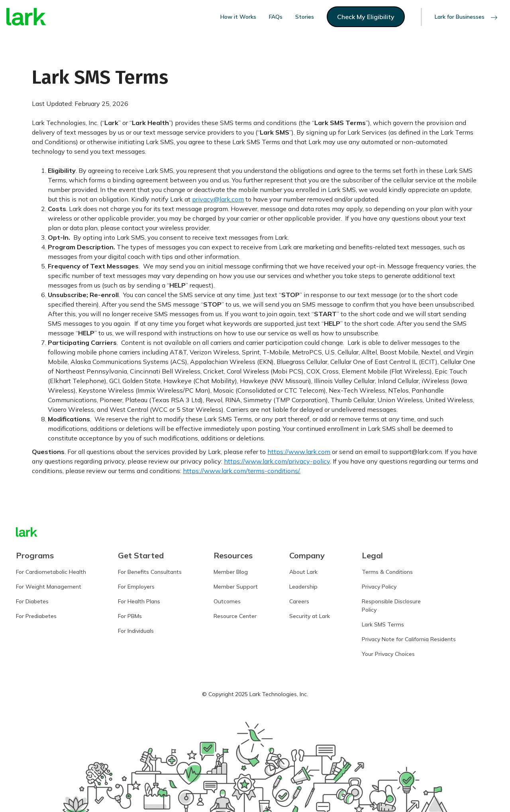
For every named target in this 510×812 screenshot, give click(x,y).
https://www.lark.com (299, 452)
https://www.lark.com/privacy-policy (277, 461)
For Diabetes (32, 601)
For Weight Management (49, 587)
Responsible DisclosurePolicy (391, 606)
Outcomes (227, 601)
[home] (26, 17)
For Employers (136, 587)
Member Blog (231, 572)
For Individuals (136, 631)
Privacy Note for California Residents (409, 639)
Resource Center (235, 616)
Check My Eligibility (366, 17)
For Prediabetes (36, 616)
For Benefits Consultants (150, 572)
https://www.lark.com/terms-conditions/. (242, 471)
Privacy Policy (379, 587)
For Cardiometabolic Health (51, 572)
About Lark (303, 572)
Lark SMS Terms (383, 624)
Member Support (236, 587)
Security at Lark (310, 616)
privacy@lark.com (218, 199)
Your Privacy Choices (388, 654)
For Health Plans (139, 601)
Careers (299, 601)
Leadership (303, 587)
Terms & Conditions (387, 572)
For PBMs (130, 616)
